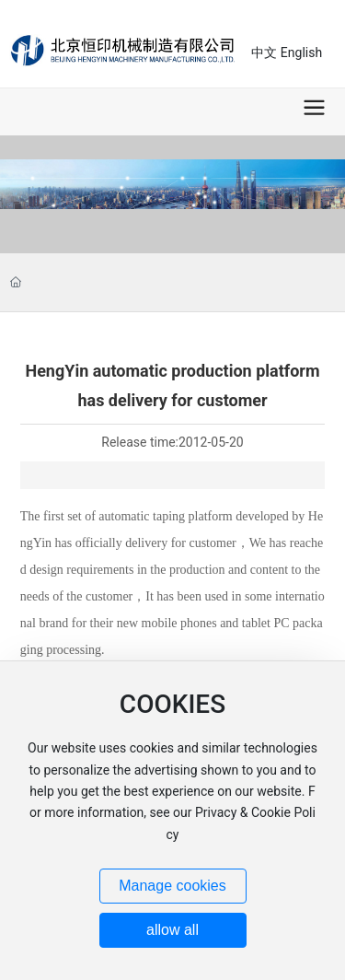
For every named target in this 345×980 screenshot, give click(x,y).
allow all (172, 930)
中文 (264, 52)
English (301, 52)
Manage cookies (172, 886)
